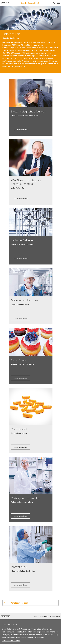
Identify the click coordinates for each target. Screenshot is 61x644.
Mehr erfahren (21, 130)
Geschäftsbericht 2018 (31, 3)
